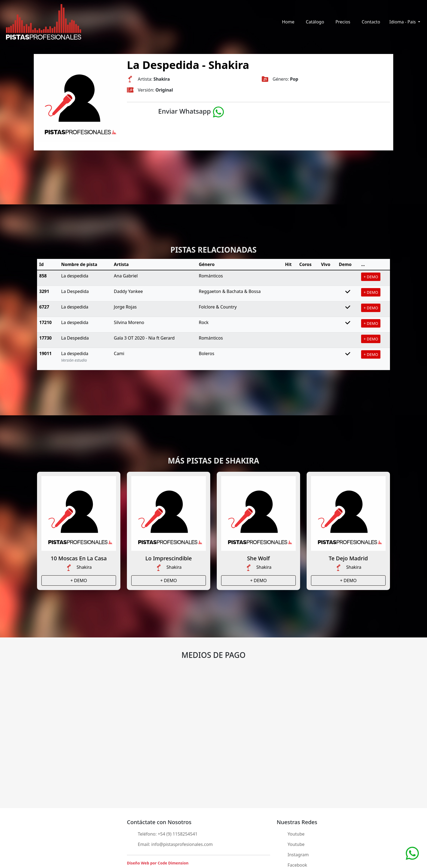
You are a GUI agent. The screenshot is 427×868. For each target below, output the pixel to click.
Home (288, 22)
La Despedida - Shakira (188, 65)
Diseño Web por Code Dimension (158, 863)
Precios (343, 22)
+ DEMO (371, 277)
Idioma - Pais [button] (403, 22)
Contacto (371, 22)
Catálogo (315, 22)
